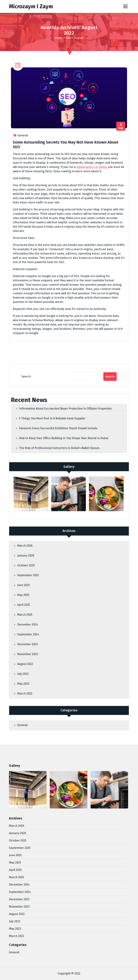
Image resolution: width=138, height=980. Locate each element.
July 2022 (23, 674)
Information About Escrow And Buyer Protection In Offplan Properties (65, 409)
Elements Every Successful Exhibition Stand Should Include (58, 428)
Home (58, 38)
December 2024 (28, 625)
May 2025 (23, 595)
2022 (68, 38)
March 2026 (25, 546)
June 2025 (24, 585)
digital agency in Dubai (91, 167)
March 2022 (25, 694)
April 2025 (24, 605)
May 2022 (23, 684)
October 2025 (26, 565)
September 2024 (28, 634)
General (23, 135)
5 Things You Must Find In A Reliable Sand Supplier (52, 418)
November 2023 (28, 654)
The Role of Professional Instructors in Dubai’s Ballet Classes (59, 448)
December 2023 (27, 644)
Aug (121, 126)
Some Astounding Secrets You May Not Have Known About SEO (66, 145)
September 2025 (28, 575)
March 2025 (25, 615)
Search (26, 376)
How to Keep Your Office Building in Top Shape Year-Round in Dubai (64, 438)
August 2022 (25, 664)
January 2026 (26, 556)
